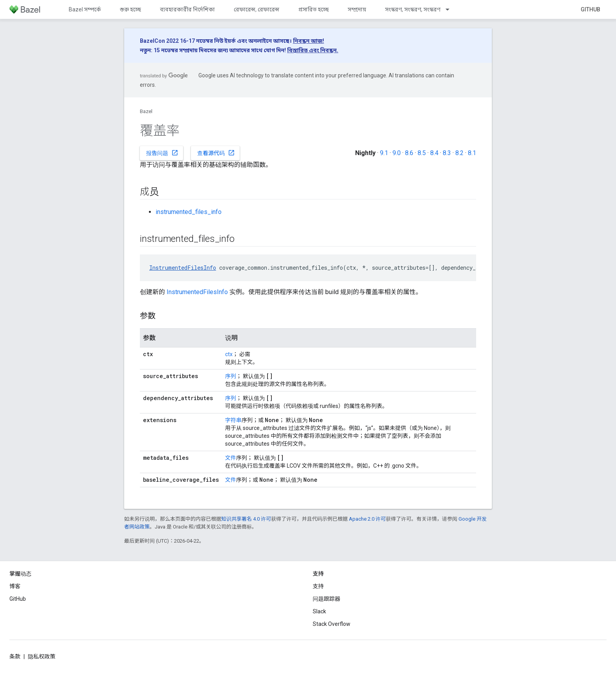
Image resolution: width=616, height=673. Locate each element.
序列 (231, 376)
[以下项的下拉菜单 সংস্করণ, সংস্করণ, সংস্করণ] (451, 9)
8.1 (472, 153)
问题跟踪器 (326, 599)
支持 (318, 586)
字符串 (233, 420)
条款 (15, 657)
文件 (231, 458)
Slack (319, 611)
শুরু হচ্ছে (130, 9)
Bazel (146, 111)
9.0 (397, 153)
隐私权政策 (42, 657)
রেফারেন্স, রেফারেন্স (257, 9)
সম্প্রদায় (357, 9)
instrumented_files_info (189, 212)
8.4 (434, 153)
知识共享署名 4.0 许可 (246, 519)
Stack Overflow (332, 624)
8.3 (447, 153)
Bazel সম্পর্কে (85, 9)
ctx (229, 354)
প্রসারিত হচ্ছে (313, 9)
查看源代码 (216, 153)
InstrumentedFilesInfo (183, 268)
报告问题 (162, 153)
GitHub (590, 9)
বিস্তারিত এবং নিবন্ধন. (313, 50)
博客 (15, 586)
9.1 (384, 153)
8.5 (422, 153)
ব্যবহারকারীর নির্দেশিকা (187, 9)
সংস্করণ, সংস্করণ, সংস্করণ (413, 9)
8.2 (459, 153)
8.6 (409, 153)
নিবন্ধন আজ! (309, 41)
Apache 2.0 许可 (367, 519)
